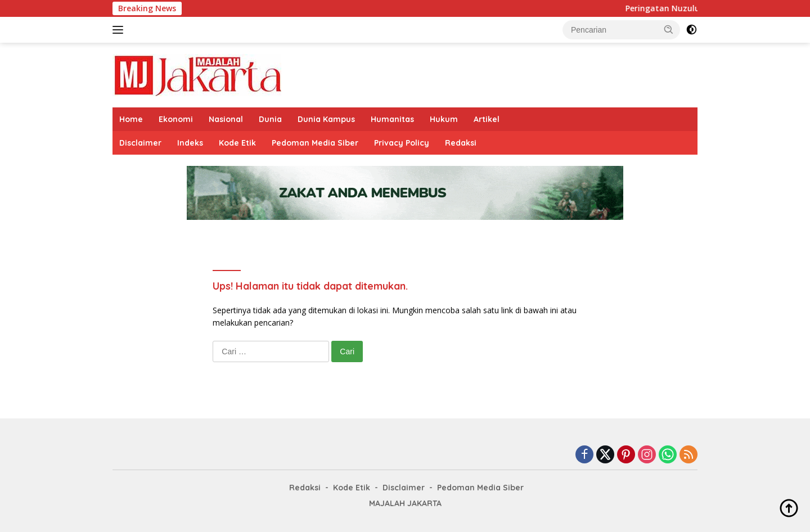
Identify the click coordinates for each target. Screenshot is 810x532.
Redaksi (461, 143)
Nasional (226, 119)
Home (131, 119)
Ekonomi (176, 119)
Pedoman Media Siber (315, 143)
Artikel (487, 119)
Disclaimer (140, 143)
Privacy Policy (402, 143)
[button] (669, 29)
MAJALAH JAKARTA (405, 503)
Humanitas (392, 119)
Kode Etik (237, 143)
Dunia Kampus (326, 119)
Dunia (270, 119)
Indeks (190, 143)
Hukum (444, 119)
